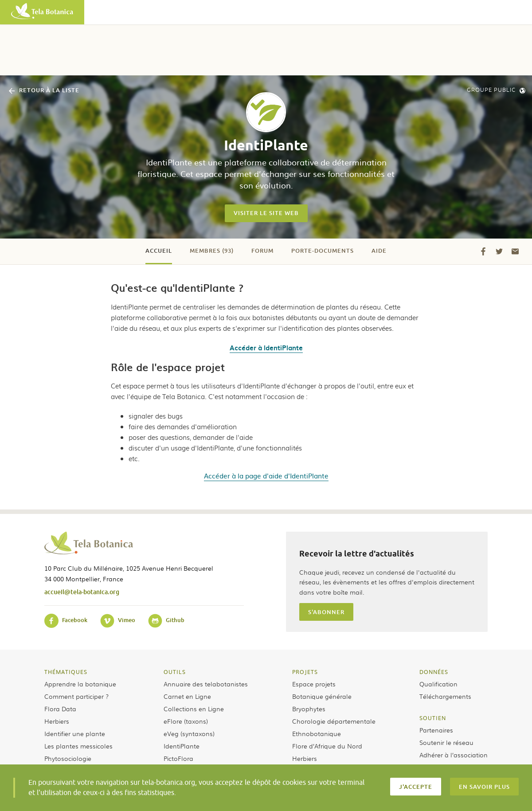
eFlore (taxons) (186, 721)
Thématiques (66, 672)
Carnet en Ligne (187, 696)
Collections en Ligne (194, 709)
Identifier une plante (75, 733)
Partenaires (436, 730)
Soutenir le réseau (446, 742)
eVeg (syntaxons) (189, 733)
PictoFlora (178, 758)
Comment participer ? (76, 696)
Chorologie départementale (334, 721)
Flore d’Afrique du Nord (327, 746)
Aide (379, 251)
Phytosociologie (68, 758)
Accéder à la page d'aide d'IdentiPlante (266, 476)
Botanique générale (322, 696)
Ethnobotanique (317, 733)
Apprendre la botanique (80, 684)
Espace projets (314, 684)
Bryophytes (309, 709)
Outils (175, 672)
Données (434, 672)
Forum (262, 251)
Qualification (438, 684)
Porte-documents (323, 251)
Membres (212, 251)
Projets (305, 672)
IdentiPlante (182, 746)
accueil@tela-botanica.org (82, 592)
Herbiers (57, 721)
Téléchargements (445, 696)
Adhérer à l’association (454, 755)
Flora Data (60, 709)
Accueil (159, 251)
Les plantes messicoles (78, 746)
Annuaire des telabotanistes (206, 684)
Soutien (433, 718)
